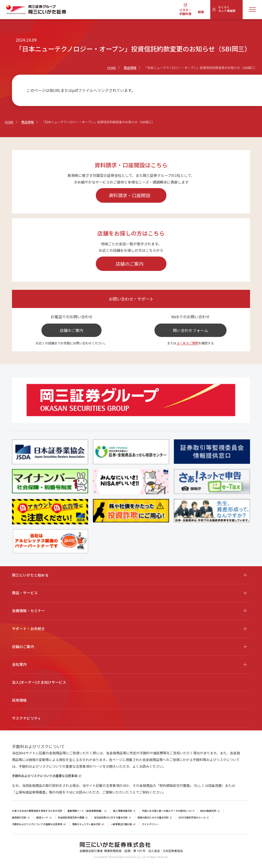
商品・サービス (25, 593)
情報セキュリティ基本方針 (86, 824)
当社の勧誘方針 (208, 811)
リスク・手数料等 (185, 12)
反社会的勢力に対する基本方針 (111, 817)
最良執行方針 (19, 817)
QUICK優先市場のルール (192, 817)
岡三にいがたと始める (30, 575)
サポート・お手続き (28, 629)
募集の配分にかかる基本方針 (153, 817)
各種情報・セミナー (28, 611)
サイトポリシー (150, 824)
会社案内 (19, 664)
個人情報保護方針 (123, 811)
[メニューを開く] (252, 9)
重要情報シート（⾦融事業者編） (85, 811)
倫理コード (42, 817)
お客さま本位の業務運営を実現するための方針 (37, 811)
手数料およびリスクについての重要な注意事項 (45, 776)
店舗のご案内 (130, 264)
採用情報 (19, 700)
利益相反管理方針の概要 (71, 817)
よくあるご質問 (187, 343)
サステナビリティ (26, 718)
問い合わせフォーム (191, 330)
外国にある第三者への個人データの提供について (168, 811)
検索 (201, 12)
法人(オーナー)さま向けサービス (39, 682)
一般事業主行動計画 (121, 824)
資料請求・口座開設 (130, 195)
